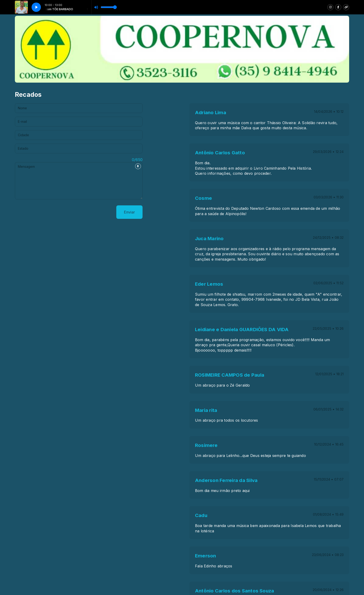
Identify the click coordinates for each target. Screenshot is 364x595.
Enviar (129, 212)
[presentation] (50, 212)
